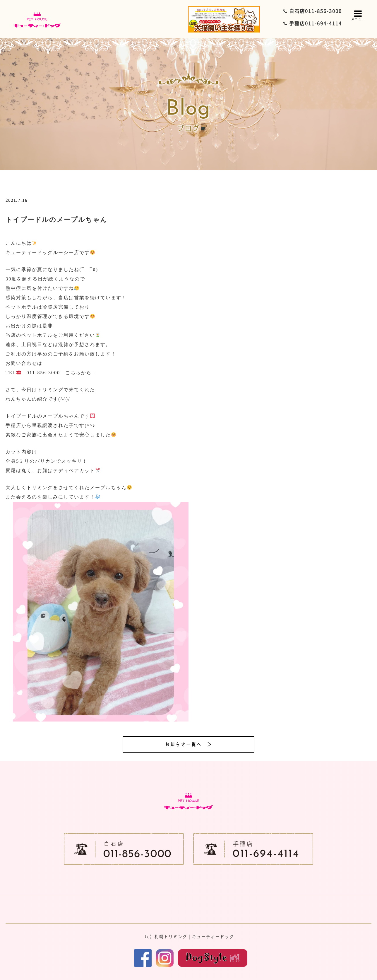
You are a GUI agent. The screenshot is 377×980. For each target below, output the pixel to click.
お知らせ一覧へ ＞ (188, 744)
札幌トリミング (171, 936)
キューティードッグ (213, 936)
